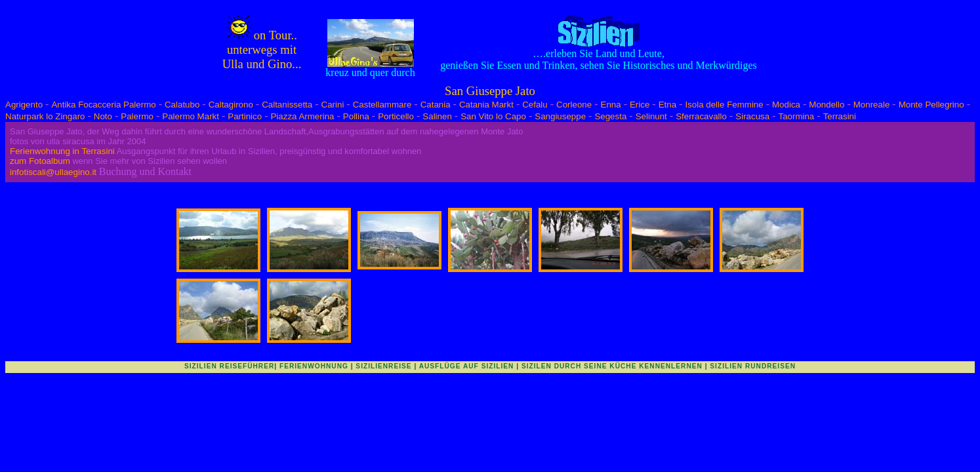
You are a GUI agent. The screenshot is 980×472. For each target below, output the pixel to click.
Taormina (796, 116)
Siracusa (752, 116)
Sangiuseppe (560, 116)
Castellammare (382, 105)
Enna (611, 105)
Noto (103, 116)
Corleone (574, 105)
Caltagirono (231, 105)
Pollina (356, 116)
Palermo (137, 116)
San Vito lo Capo (493, 116)
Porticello (396, 116)
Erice (640, 105)
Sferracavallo (701, 116)
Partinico (245, 116)
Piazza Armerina (302, 116)
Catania (436, 105)
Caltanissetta (287, 105)
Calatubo (182, 105)
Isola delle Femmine (724, 105)
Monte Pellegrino (931, 105)
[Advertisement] (490, 403)
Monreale (872, 105)
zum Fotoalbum (40, 161)
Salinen (437, 116)
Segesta (610, 116)
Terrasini (840, 116)
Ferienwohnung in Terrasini (62, 151)
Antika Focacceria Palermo (103, 105)
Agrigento (24, 105)
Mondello (827, 105)
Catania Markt (486, 105)
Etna (667, 105)
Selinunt (651, 116)
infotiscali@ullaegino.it (53, 172)
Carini (333, 105)
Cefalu (535, 105)
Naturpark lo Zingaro (45, 116)
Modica (786, 105)
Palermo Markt (191, 116)
